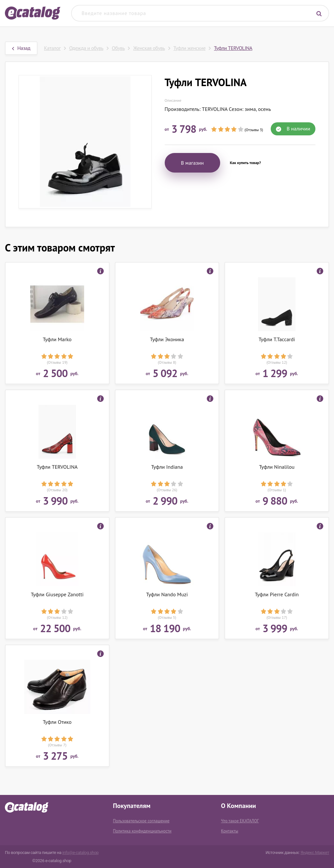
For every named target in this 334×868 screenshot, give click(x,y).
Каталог (52, 48)
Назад (21, 48)
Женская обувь (149, 48)
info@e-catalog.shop (80, 853)
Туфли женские (190, 48)
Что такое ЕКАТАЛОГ (240, 821)
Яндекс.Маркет (315, 853)
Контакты (230, 831)
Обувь (118, 48)
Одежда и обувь (86, 48)
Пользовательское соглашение (141, 821)
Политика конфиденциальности (142, 831)
